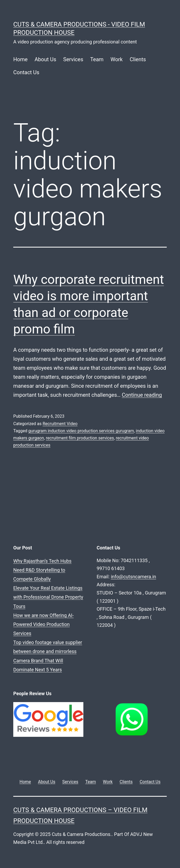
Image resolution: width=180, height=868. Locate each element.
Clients (138, 59)
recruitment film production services (80, 438)
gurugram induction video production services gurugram (81, 431)
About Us (45, 59)
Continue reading (142, 395)
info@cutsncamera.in (133, 577)
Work (117, 59)
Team (97, 59)
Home (20, 59)
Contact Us (26, 72)
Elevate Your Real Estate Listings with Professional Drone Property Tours (48, 597)
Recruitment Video (60, 424)
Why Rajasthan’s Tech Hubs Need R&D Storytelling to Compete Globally (42, 570)
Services (73, 59)
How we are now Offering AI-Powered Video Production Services (43, 624)
